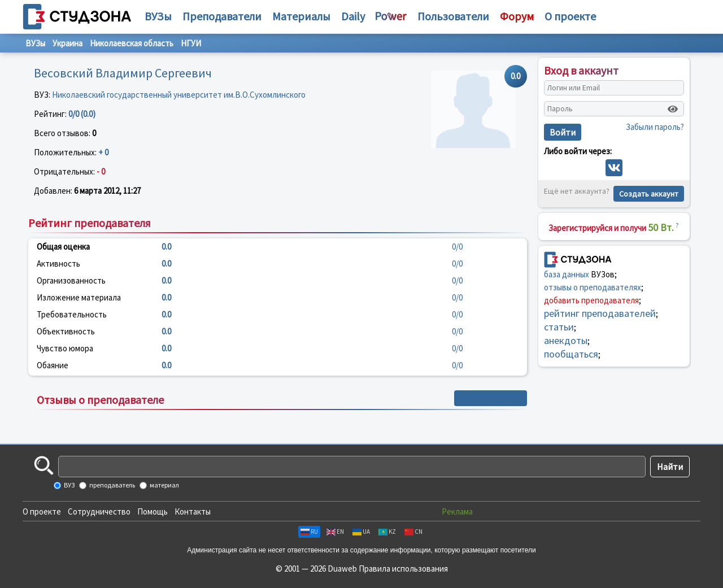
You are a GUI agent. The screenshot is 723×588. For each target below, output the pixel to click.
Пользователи (453, 16)
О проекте (42, 511)
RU (309, 532)
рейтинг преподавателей (600, 313)
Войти (563, 132)
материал (164, 485)
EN (335, 532)
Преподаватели (222, 16)
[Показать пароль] (673, 109)
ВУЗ (69, 485)
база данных (567, 274)
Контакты (193, 511)
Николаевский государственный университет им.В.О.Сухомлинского (179, 95)
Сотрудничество (99, 511)
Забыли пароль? (655, 127)
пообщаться (571, 354)
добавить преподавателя (591, 300)
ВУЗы (158, 16)
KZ (387, 532)
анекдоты (566, 340)
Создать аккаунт (649, 194)
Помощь (153, 511)
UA (361, 532)
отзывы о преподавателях (593, 287)
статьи (559, 327)
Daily (353, 16)
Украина (67, 43)
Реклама (457, 511)
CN (413, 532)
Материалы (301, 16)
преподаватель (112, 485)
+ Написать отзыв (491, 398)
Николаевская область (132, 43)
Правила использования (403, 569)
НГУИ (191, 43)
